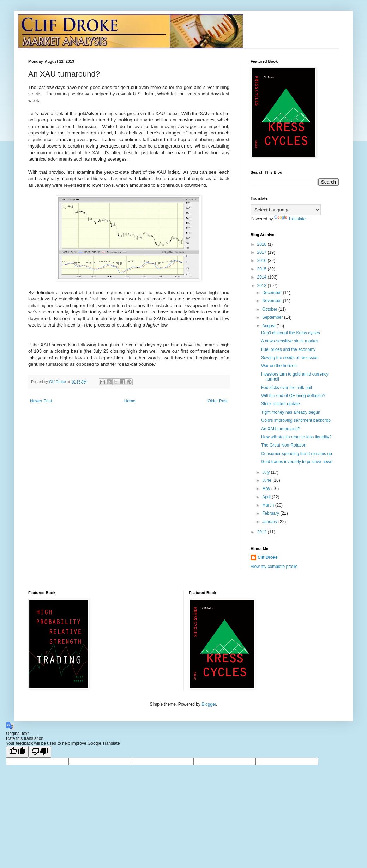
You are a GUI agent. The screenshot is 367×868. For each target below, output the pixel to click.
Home (130, 401)
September (273, 317)
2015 (263, 269)
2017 (263, 252)
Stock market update (281, 404)
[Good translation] (17, 752)
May (267, 489)
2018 (263, 244)
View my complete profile (274, 567)
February (271, 513)
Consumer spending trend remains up (297, 454)
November (273, 301)
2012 (263, 532)
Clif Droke (268, 557)
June (267, 480)
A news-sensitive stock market (290, 341)
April (267, 497)
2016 (263, 261)
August (269, 326)
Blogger (209, 704)
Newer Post (41, 401)
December (273, 293)
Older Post (218, 401)
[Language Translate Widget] (286, 210)
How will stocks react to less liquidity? (296, 437)
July (267, 472)
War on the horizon (279, 366)
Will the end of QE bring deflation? (293, 396)
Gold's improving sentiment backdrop (296, 420)
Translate (290, 219)
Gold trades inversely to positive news (297, 462)
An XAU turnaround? (281, 429)
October (270, 309)
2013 (263, 286)
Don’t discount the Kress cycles (291, 333)
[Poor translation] (40, 752)
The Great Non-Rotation (284, 445)
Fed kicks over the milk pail (287, 388)
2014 (263, 277)
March (269, 505)
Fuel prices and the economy (288, 349)
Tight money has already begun (291, 412)
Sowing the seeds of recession (290, 358)
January (270, 522)
